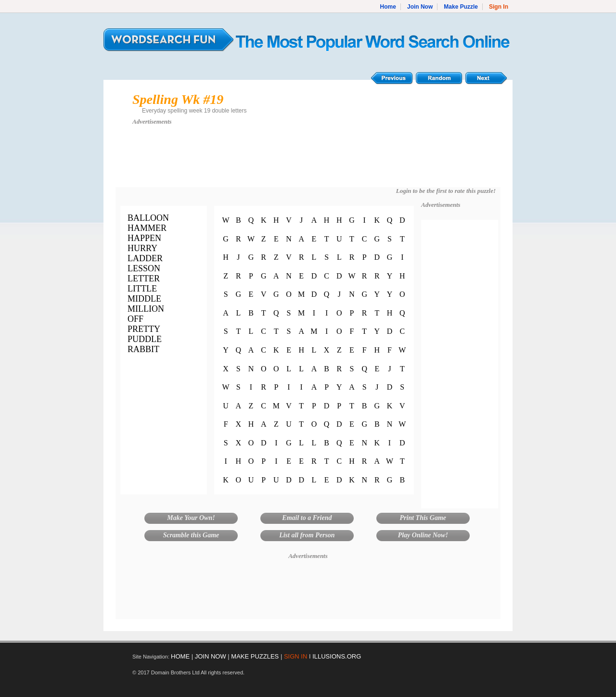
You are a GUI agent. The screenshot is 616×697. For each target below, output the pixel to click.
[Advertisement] (308, 161)
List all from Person (307, 535)
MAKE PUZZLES (255, 656)
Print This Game (423, 518)
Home (388, 7)
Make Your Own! (191, 518)
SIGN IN (295, 656)
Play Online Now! (423, 535)
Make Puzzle (461, 7)
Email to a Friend (307, 518)
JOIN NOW (211, 656)
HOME (180, 656)
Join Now (420, 7)
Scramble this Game (191, 535)
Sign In (499, 7)
